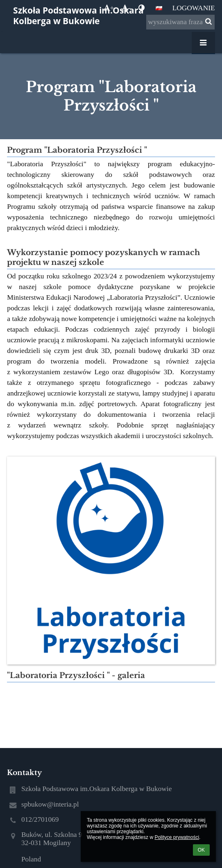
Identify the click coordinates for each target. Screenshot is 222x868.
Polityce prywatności (177, 837)
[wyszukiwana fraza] (180, 22)
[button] (159, 8)
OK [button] (201, 850)
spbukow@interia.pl (50, 804)
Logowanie (194, 8)
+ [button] (109, 8)
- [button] (126, 8)
